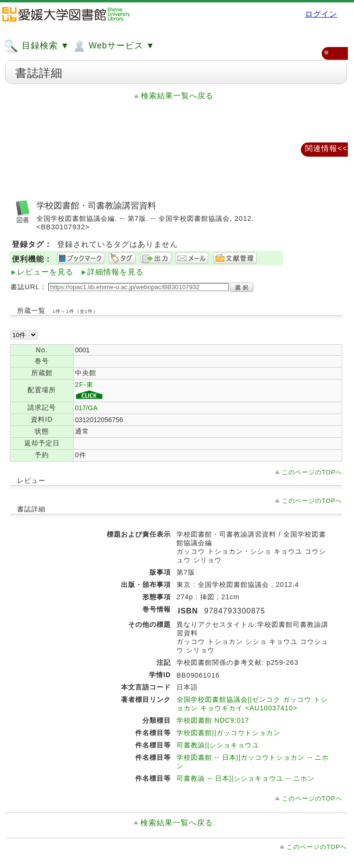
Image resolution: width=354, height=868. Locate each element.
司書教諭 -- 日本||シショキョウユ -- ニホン (246, 778)
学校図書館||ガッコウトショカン (228, 733)
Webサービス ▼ (113, 46)
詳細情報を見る (116, 272)
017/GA (86, 408)
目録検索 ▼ (37, 46)
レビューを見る (45, 272)
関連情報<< (326, 148)
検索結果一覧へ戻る (177, 96)
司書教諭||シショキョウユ (218, 745)
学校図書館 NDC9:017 (213, 720)
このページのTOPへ (312, 472)
